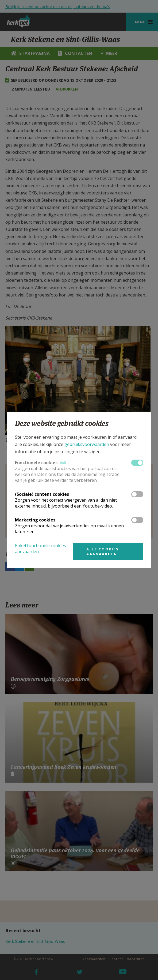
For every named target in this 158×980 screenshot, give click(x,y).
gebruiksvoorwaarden (87, 444)
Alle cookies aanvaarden (103, 551)
